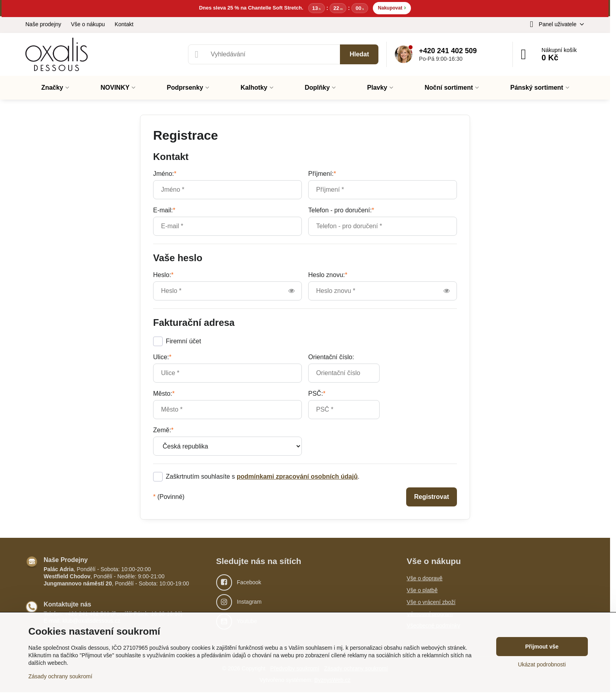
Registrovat (432, 497)
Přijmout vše (542, 647)
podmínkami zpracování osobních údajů (297, 477)
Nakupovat (392, 8)
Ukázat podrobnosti (542, 664)
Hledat (359, 55)
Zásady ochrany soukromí (60, 676)
